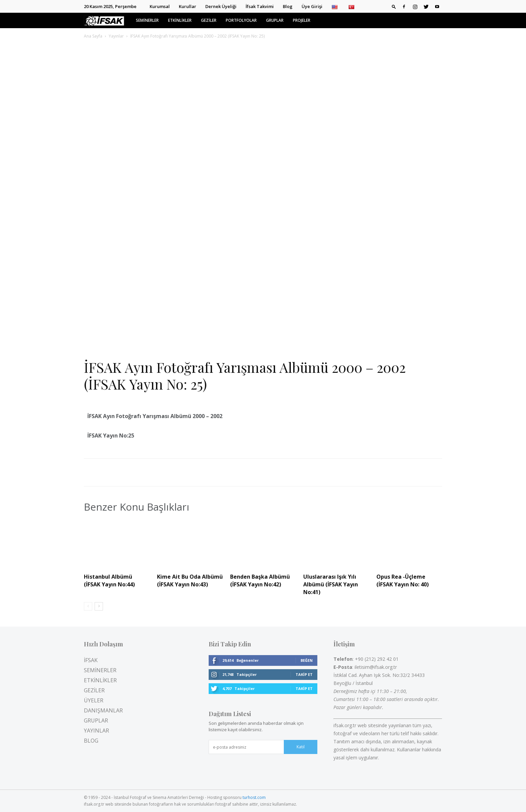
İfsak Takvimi (260, 6)
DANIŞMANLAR (103, 710)
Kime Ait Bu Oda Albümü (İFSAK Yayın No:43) (190, 581)
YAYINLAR (96, 731)
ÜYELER (94, 700)
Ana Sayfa (93, 36)
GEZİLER (209, 20)
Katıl (301, 747)
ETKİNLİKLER (180, 20)
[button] (394, 6)
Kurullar (188, 6)
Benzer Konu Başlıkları (137, 507)
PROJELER (302, 20)
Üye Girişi (312, 6)
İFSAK (91, 660)
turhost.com (254, 797)
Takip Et (304, 674)
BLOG (91, 741)
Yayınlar (116, 36)
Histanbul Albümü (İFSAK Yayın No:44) (109, 581)
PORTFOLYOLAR (241, 20)
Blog (288, 6)
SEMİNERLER (147, 20)
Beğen (307, 660)
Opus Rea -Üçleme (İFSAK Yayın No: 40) (403, 581)
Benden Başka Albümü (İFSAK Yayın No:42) (260, 581)
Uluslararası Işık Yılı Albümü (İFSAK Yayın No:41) (331, 584)
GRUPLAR (275, 20)
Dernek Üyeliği (221, 6)
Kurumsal (160, 6)
